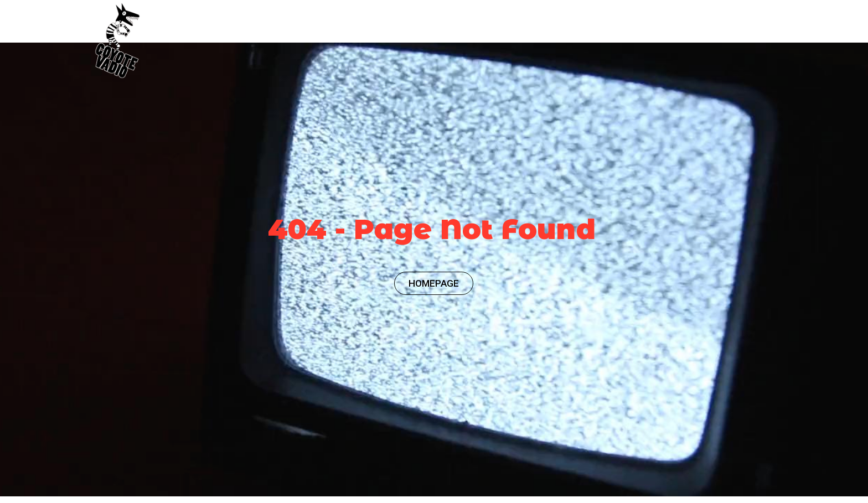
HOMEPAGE (434, 283)
